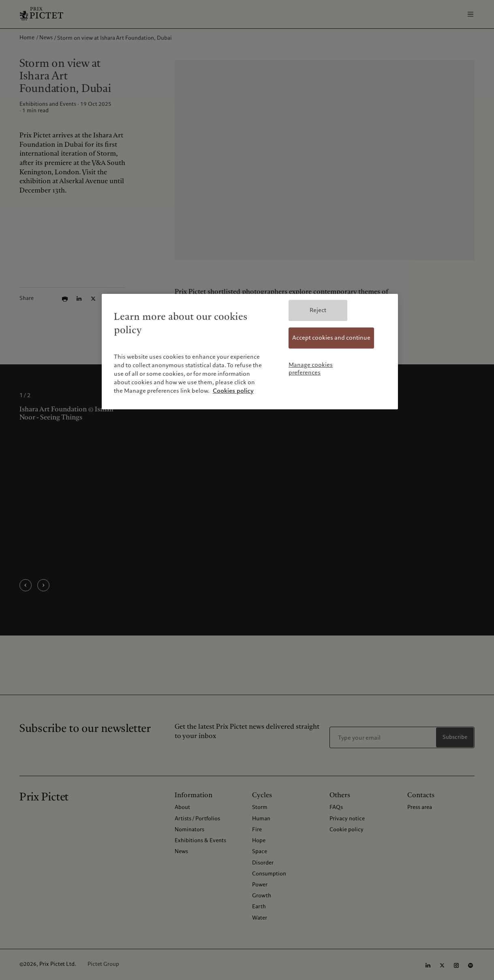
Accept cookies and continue (331, 338)
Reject (318, 310)
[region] (250, 351)
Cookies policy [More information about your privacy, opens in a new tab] (233, 391)
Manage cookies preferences (311, 369)
